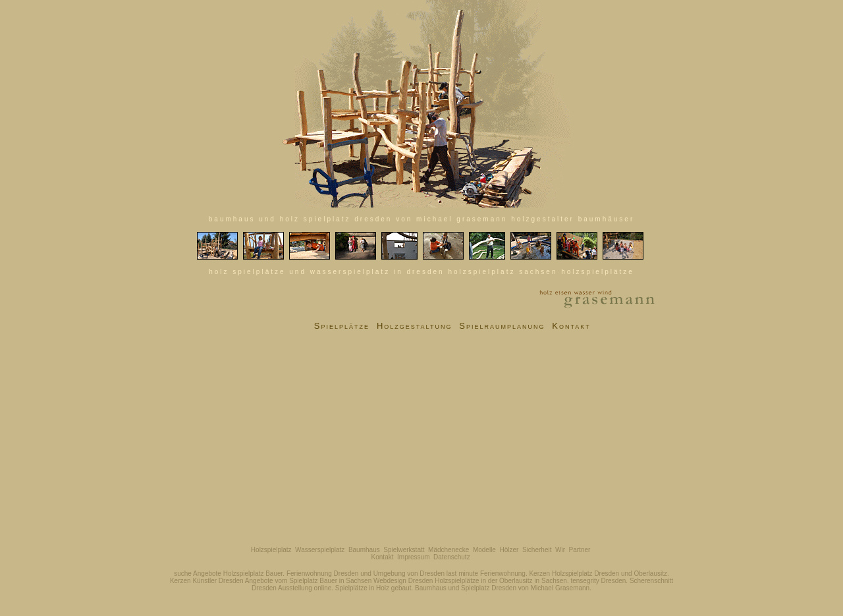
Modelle (484, 550)
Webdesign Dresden (403, 581)
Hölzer (509, 550)
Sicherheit (537, 550)
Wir (560, 550)
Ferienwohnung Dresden (323, 574)
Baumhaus (364, 550)
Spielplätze (342, 326)
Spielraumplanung (502, 326)
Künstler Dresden (218, 581)
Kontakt (571, 326)
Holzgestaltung (415, 326)
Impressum (413, 557)
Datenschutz (452, 557)
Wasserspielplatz (320, 550)
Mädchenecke (449, 550)
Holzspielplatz (271, 550)
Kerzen (539, 574)
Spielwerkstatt (404, 550)
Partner (580, 550)
